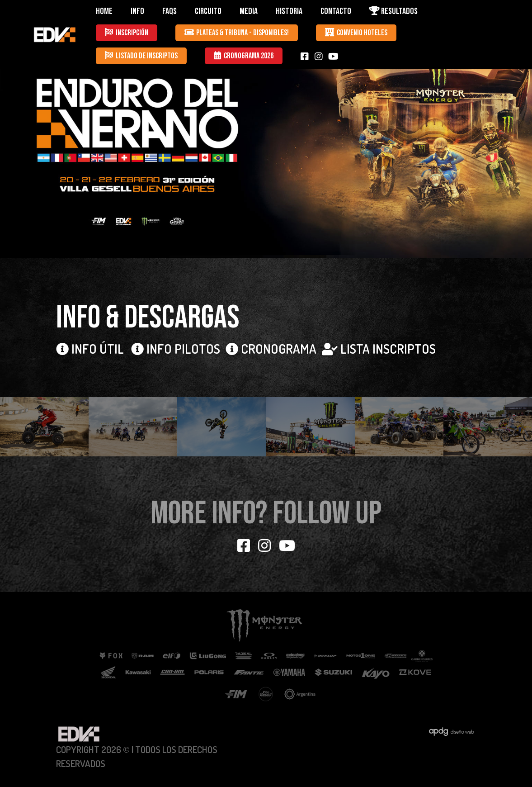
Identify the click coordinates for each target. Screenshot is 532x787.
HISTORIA (289, 11)
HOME (104, 11)
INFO (137, 11)
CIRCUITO (208, 11)
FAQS (169, 11)
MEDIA (249, 11)
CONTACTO (336, 11)
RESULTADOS (393, 11)
